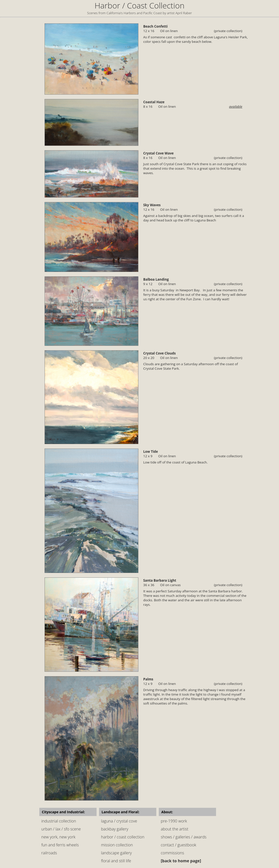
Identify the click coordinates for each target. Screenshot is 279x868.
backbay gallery (115, 829)
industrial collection (59, 821)
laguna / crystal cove (119, 821)
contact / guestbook (178, 845)
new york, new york (58, 837)
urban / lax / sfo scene (61, 829)
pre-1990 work (174, 821)
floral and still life (116, 861)
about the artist (175, 829)
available (236, 106)
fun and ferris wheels (60, 845)
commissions (172, 853)
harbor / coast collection (123, 837)
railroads (49, 853)
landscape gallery (116, 853)
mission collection (117, 845)
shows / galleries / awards (184, 837)
